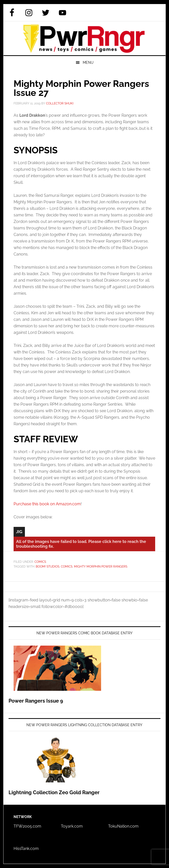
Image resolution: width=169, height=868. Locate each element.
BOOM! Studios (48, 567)
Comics (40, 562)
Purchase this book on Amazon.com (47, 504)
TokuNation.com (123, 826)
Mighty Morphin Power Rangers (101, 567)
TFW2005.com (27, 826)
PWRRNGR (84, 38)
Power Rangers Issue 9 (36, 701)
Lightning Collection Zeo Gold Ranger (54, 792)
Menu (88, 63)
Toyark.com (72, 826)
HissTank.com (26, 849)
